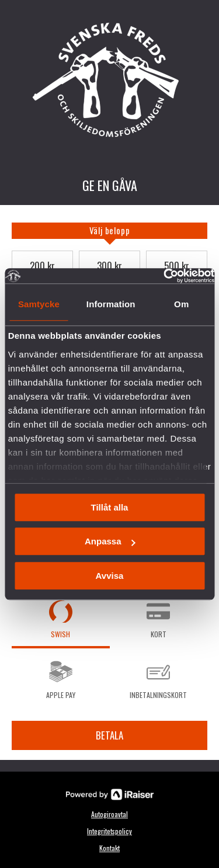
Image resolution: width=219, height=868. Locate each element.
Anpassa (110, 541)
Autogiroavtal (109, 814)
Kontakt (109, 848)
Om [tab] (181, 304)
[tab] (109, 231)
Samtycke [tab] (39, 304)
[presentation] (109, 231)
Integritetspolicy (109, 831)
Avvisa (110, 576)
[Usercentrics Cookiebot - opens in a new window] (163, 276)
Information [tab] (111, 304)
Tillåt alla (110, 507)
